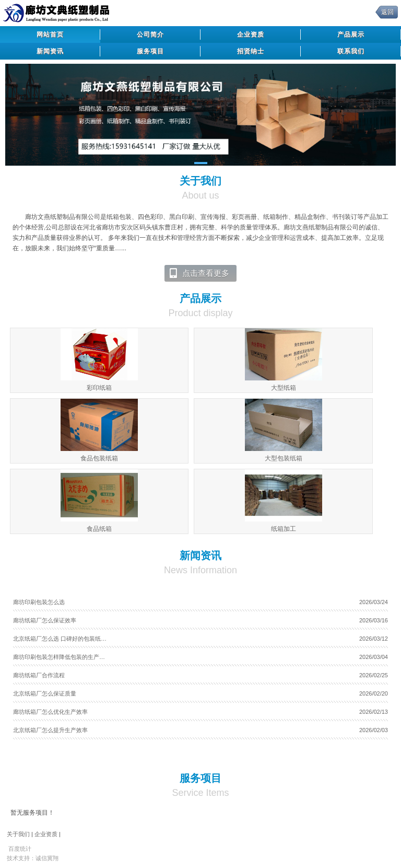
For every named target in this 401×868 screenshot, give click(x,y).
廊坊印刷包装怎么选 (39, 602)
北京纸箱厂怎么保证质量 (45, 693)
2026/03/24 (374, 602)
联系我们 (351, 51)
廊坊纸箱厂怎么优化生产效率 (50, 712)
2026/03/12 (374, 639)
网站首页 (50, 34)
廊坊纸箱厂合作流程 (39, 675)
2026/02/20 (374, 693)
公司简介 (150, 34)
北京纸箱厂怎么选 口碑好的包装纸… (60, 639)
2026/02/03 (374, 730)
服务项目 (150, 51)
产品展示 (351, 34)
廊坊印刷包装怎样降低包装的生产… (59, 657)
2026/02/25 (374, 675)
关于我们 (18, 834)
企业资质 (251, 34)
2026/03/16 (374, 620)
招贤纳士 (251, 51)
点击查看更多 (199, 273)
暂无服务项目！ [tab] (32, 813)
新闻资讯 (50, 51)
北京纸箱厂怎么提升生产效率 (50, 730)
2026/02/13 (374, 712)
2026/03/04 (374, 657)
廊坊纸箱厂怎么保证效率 (45, 620)
